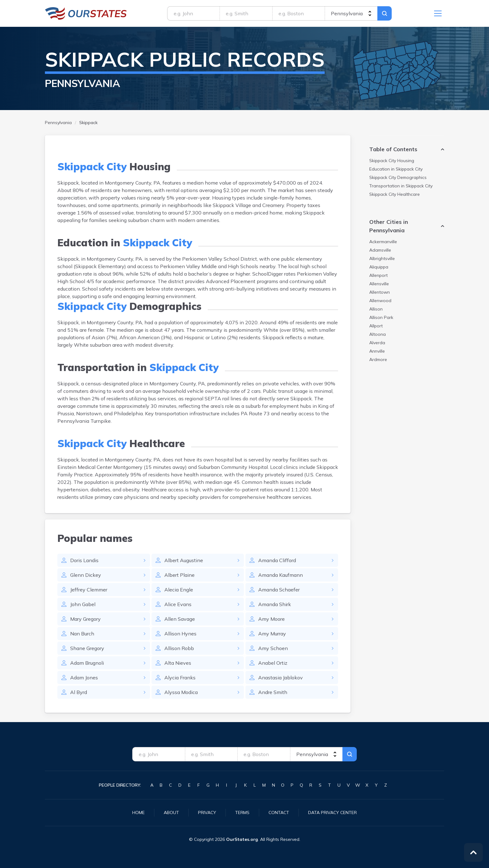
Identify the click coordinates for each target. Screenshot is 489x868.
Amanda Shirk (275, 604)
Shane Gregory (87, 648)
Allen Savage (180, 619)
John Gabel (83, 604)
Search (385, 13)
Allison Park (381, 317)
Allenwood (380, 301)
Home (138, 813)
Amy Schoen (273, 648)
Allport (376, 326)
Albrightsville (382, 258)
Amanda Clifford (277, 560)
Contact (279, 813)
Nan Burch (82, 634)
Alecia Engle (179, 590)
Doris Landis (84, 560)
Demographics (398, 177)
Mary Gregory (85, 619)
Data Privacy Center (332, 813)
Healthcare (395, 194)
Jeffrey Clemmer (89, 590)
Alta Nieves (178, 663)
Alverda (377, 343)
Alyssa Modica (181, 692)
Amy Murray (272, 634)
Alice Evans (178, 604)
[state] (351, 13)
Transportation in (401, 186)
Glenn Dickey (86, 575)
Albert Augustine (184, 560)
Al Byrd (79, 692)
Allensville (379, 284)
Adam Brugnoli (87, 663)
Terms (242, 813)
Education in (396, 169)
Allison (376, 309)
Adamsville (380, 250)
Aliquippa (379, 267)
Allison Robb (179, 648)
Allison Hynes (180, 634)
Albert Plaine (179, 575)
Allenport (378, 275)
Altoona (378, 334)
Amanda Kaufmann (281, 575)
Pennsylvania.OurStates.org (86, 13)
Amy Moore (271, 619)
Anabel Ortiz (273, 663)
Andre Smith (273, 692)
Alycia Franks (180, 678)
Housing (392, 161)
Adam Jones (84, 678)
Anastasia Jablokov (281, 678)
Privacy (207, 813)
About (171, 813)
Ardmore (378, 359)
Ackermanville (383, 242)
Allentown (380, 292)
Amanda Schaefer (279, 590)
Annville (377, 351)
